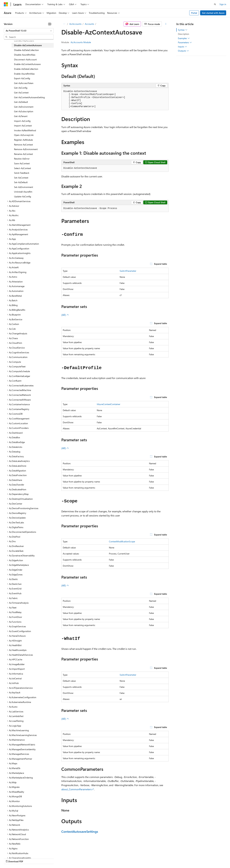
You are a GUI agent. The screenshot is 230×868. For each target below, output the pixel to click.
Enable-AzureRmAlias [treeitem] (24, 74)
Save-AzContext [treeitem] (22, 163)
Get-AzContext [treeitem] (21, 93)
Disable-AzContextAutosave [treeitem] (28, 45)
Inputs (182, 47)
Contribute (57, 858)
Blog (44, 858)
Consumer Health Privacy (92, 858)
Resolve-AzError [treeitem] (22, 159)
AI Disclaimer (10, 858)
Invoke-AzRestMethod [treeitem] (25, 130)
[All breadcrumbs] (64, 24)
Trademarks (132, 858)
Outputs (183, 51)
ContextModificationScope (122, 541)
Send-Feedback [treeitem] (22, 173)
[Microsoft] (6, 4)
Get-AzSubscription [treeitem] (24, 111)
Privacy (70, 858)
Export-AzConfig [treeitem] (22, 78)
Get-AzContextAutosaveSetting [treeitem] (29, 97)
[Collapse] (50, 24)
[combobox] (29, 31)
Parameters (185, 42)
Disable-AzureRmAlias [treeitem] (25, 55)
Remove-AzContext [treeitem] (23, 145)
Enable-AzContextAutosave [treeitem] (27, 64)
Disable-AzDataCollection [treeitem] (26, 50)
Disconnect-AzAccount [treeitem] (25, 59)
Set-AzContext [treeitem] (21, 178)
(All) (65, 315)
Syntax (183, 30)
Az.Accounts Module (81, 42)
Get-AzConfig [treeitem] (21, 88)
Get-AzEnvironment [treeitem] (24, 107)
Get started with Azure (213, 13)
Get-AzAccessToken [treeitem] (24, 83)
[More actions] (166, 24)
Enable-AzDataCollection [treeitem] (26, 69)
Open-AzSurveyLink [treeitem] (24, 135)
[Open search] (215, 4)
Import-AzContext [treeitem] (23, 126)
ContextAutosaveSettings (80, 831)
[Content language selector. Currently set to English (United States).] (18, 851)
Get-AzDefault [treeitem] (21, 102)
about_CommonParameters (77, 789)
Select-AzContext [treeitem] (23, 168)
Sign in (223, 4)
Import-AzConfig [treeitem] (22, 121)
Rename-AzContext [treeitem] (23, 154)
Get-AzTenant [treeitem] (21, 116)
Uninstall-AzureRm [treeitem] (23, 192)
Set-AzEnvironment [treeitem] (24, 187)
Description (184, 34)
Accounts (89, 24)
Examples (184, 38)
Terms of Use (117, 858)
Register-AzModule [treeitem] (23, 140)
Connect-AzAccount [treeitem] (24, 40)
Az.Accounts (75, 24)
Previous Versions (29, 858)
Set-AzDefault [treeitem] (21, 182)
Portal (194, 13)
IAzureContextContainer (109, 404)
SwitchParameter (128, 271)
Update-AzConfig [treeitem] (23, 196)
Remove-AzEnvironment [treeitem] (26, 149)
